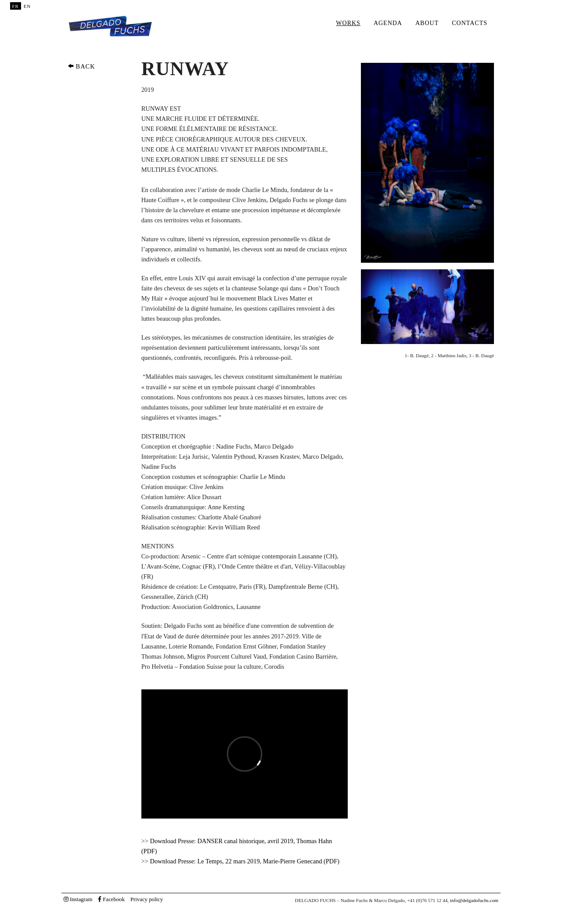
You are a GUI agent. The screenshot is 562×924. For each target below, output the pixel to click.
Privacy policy (147, 899)
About (427, 23)
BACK (82, 66)
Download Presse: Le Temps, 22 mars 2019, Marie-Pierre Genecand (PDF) (245, 861)
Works (348, 23)
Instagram (78, 899)
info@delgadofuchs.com (474, 900)
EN (27, 6)
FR (16, 6)
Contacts (470, 23)
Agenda (388, 23)
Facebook (111, 899)
